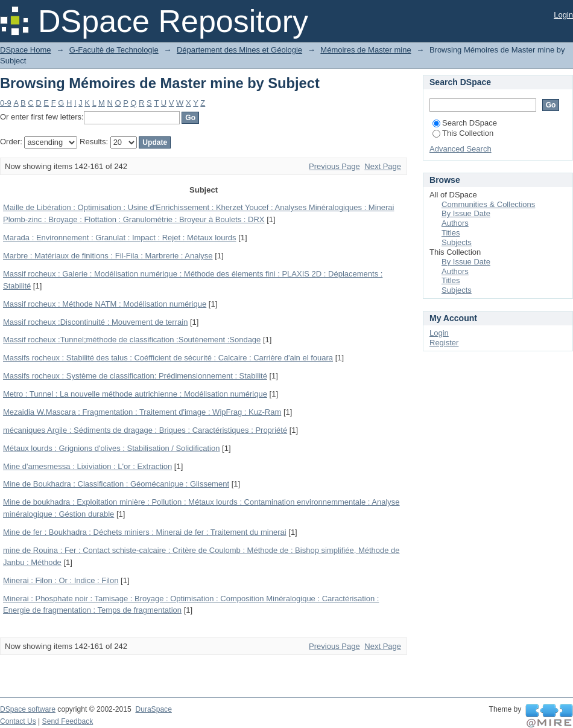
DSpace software (28, 709)
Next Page (383, 166)
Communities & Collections (488, 204)
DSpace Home (26, 50)
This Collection (463, 133)
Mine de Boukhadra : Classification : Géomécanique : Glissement (116, 484)
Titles (451, 233)
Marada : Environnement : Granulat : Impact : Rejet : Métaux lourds (120, 238)
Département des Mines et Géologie (239, 50)
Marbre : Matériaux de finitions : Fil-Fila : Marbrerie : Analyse (108, 256)
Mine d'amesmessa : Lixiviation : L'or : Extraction (87, 466)
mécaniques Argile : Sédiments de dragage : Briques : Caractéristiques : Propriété (145, 430)
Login (563, 15)
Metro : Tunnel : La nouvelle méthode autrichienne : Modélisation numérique (135, 394)
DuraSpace (153, 709)
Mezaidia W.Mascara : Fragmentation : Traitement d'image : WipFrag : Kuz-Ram (142, 412)
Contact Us (18, 721)
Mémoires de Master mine (366, 50)
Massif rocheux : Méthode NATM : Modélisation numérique (105, 304)
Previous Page (334, 166)
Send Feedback (68, 721)
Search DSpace (465, 123)
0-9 (6, 103)
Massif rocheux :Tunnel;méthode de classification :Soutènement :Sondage (132, 340)
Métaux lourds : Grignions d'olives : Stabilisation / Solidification (111, 448)
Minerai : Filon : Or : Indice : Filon (61, 580)
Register (444, 343)
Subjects (457, 242)
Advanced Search (461, 149)
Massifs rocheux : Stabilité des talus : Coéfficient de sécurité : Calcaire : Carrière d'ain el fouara (168, 358)
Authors (455, 223)
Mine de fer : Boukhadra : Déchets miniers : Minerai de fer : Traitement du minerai (145, 532)
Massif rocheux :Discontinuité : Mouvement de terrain (95, 322)
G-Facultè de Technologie (114, 50)
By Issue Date (466, 213)
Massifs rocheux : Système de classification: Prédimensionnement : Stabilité (135, 376)
